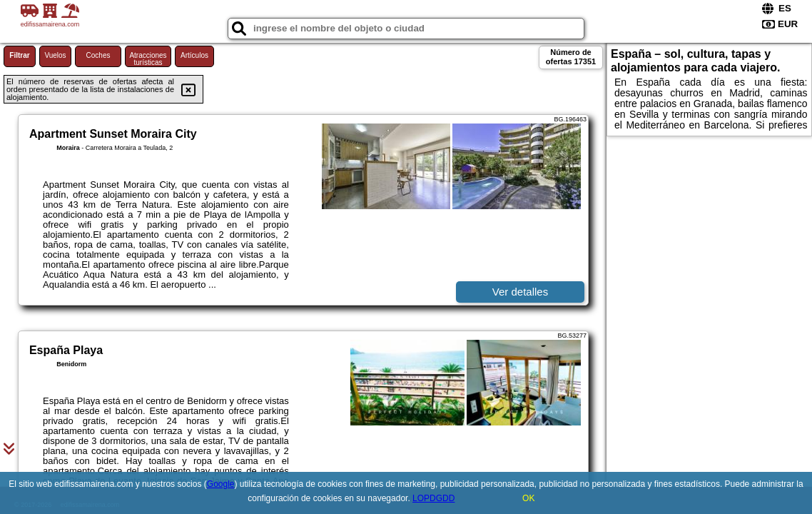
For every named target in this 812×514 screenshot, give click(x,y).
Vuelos (55, 55)
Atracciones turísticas (148, 59)
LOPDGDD (433, 498)
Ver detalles (520, 292)
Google (221, 484)
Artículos (194, 55)
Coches (98, 55)
